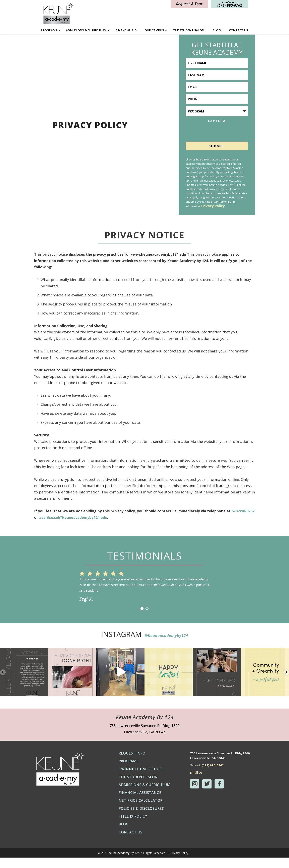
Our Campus (154, 30)
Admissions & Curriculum (86, 30)
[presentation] (216, 131)
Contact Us (238, 30)
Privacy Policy (213, 207)
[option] (144, 584)
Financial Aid (126, 30)
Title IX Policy (133, 827)
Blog (217, 30)
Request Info (132, 764)
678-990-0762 (243, 511)
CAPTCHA (217, 120)
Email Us (196, 783)
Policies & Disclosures (141, 819)
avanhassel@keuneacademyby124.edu (73, 517)
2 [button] (147, 619)
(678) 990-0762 (213, 776)
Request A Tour (189, 4)
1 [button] (142, 619)
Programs (49, 30)
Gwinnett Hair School (141, 779)
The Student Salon (189, 30)
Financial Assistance (140, 803)
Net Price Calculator (140, 811)
